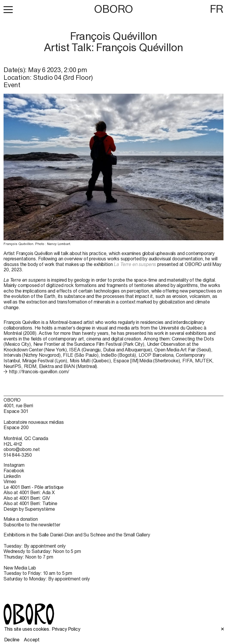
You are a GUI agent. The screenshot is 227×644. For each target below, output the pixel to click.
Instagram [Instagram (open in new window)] (14, 465)
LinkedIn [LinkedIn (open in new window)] (12, 476)
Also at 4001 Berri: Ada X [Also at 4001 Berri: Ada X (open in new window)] (29, 492)
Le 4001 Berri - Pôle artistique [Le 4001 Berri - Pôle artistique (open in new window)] (34, 487)
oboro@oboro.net (22, 449)
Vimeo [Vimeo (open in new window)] (10, 481)
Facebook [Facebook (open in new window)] (14, 471)
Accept (32, 640)
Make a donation (21, 519)
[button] (8, 9)
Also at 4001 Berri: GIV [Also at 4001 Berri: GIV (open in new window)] (27, 498)
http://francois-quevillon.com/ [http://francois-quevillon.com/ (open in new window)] (39, 372)
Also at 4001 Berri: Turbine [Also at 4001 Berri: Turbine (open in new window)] (30, 503)
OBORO (113, 9)
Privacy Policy (66, 629)
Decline (12, 640)
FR (217, 9)
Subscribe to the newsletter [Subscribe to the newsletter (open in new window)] (32, 525)
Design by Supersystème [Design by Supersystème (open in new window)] (29, 509)
